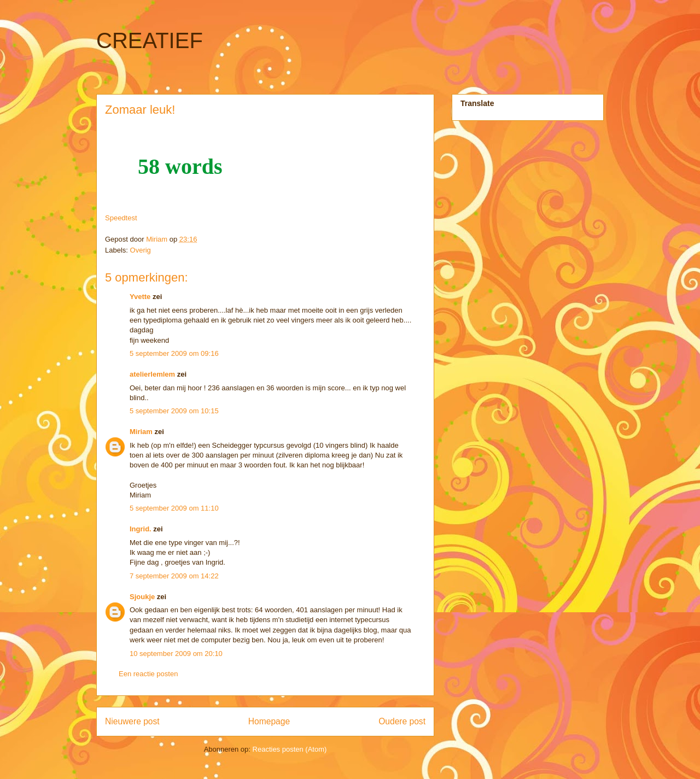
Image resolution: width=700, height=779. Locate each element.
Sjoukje (142, 597)
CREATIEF (150, 40)
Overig (141, 250)
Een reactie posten (148, 674)
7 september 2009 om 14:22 (174, 576)
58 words (180, 166)
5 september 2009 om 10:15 (174, 411)
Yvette (140, 297)
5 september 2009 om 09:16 (174, 353)
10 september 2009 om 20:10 (176, 654)
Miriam (141, 432)
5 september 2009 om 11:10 (174, 508)
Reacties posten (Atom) (290, 749)
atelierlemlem (152, 374)
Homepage (269, 721)
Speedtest (121, 218)
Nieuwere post (132, 721)
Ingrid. (141, 529)
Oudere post (402, 721)
